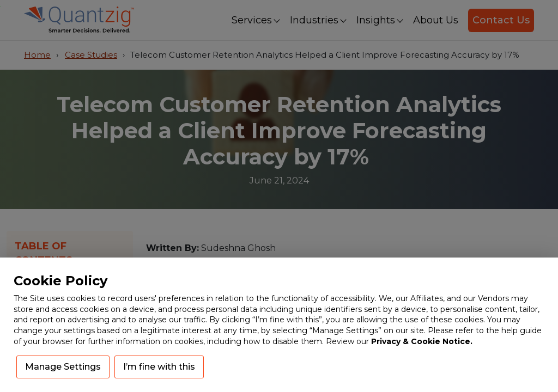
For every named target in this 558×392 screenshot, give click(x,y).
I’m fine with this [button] (159, 367)
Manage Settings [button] (63, 367)
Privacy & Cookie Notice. (422, 341)
